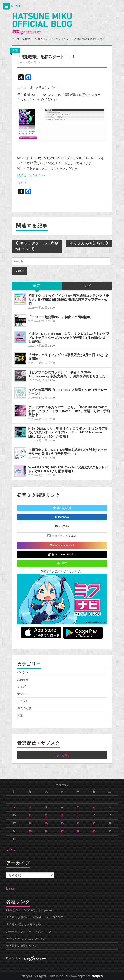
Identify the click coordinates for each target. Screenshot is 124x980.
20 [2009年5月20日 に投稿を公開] (62, 824)
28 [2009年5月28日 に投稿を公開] (78, 832)
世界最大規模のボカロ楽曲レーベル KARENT (35, 917)
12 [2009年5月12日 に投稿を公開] (46, 816)
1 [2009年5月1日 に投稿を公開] (94, 799)
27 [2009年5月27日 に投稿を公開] (62, 832)
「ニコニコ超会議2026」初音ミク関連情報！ (61, 317)
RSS (10, 889)
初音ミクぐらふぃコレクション (26, 939)
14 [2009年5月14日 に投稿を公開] (78, 816)
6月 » (12, 850)
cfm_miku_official (62, 545)
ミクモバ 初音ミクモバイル (24, 925)
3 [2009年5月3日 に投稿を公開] (14, 807)
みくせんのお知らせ (89, 243)
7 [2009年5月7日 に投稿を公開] (78, 807)
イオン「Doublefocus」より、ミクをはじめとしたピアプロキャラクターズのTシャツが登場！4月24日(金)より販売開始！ (69, 338)
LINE (62, 563)
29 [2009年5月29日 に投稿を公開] (94, 832)
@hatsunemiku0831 (62, 555)
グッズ (21, 687)
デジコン (23, 694)
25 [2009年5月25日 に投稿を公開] (30, 832)
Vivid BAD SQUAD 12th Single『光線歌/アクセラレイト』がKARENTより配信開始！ (68, 469)
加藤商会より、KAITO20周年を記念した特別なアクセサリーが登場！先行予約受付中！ (68, 452)
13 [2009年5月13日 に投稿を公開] (62, 816)
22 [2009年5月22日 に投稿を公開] (94, 824)
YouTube (62, 526)
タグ (87, 286)
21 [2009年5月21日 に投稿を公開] (78, 824)
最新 (37, 286)
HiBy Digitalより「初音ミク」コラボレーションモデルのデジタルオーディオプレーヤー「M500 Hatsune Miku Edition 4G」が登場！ (68, 432)
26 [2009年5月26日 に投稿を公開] (46, 832)
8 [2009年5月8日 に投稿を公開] (94, 807)
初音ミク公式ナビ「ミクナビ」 (62, 571)
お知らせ (23, 680)
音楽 (15, 50)
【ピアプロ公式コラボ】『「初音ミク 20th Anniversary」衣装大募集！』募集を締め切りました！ (68, 374)
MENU (11, 6)
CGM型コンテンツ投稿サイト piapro (29, 910)
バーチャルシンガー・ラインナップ (29, 932)
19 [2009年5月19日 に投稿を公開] (46, 824)
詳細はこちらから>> (31, 176)
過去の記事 (24, 708)
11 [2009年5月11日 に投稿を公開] (30, 816)
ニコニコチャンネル (62, 536)
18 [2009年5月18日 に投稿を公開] (30, 824)
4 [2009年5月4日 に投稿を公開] (30, 807)
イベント (23, 672)
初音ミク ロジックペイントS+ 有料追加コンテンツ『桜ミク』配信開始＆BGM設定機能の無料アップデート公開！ (68, 299)
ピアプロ (23, 701)
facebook (62, 517)
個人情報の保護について (22, 946)
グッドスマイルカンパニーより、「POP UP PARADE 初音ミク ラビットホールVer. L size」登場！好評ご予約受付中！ (69, 411)
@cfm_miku (62, 508)
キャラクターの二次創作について (37, 246)
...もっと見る (62, 755)
